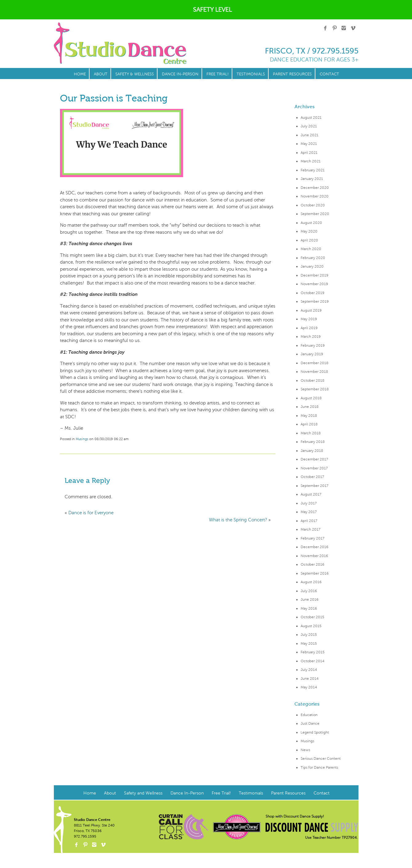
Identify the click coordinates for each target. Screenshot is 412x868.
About (101, 74)
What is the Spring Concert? (238, 520)
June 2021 (310, 135)
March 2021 (311, 161)
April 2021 (309, 153)
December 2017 (314, 459)
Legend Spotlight (315, 732)
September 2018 (315, 389)
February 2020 (313, 258)
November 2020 (315, 196)
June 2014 (310, 679)
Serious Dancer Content (321, 759)
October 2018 (312, 380)
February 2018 (313, 442)
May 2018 (309, 416)
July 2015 (309, 635)
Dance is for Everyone (91, 513)
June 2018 (310, 407)
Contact (329, 74)
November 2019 (314, 284)
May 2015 (309, 643)
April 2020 (309, 240)
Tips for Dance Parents (319, 767)
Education (309, 715)
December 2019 (314, 275)
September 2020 (315, 214)
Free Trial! (218, 74)
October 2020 (313, 205)
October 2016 (312, 564)
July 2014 (309, 670)
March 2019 (311, 336)
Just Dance (310, 723)
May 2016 (309, 608)
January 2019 (312, 354)
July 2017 (309, 503)
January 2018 (312, 451)
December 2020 (315, 188)
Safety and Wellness (143, 793)
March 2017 (310, 529)
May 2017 (309, 512)
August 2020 (311, 223)
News (305, 750)
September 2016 (315, 573)
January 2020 (312, 266)
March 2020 (311, 249)
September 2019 (315, 301)
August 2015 (311, 626)
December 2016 (314, 547)
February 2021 (313, 170)
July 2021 (309, 126)
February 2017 (312, 538)
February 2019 (313, 345)
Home (80, 74)
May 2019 (309, 319)
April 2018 (309, 424)
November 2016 (314, 556)
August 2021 (311, 117)
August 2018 (311, 398)
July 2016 (309, 591)
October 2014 (312, 661)
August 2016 (311, 582)
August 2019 (311, 310)
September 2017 (314, 486)
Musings (307, 741)
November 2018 (314, 372)
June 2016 (310, 599)
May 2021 (309, 144)
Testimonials (251, 74)
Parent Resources (292, 74)
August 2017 (311, 494)
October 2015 (312, 617)
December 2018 (314, 363)
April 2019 (309, 328)
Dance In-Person (180, 74)
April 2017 (309, 521)
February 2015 (313, 652)
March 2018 (311, 433)
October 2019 (312, 293)
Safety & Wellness (135, 74)
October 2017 (312, 477)
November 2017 (314, 468)
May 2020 (309, 231)
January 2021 (312, 179)
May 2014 (309, 687)
